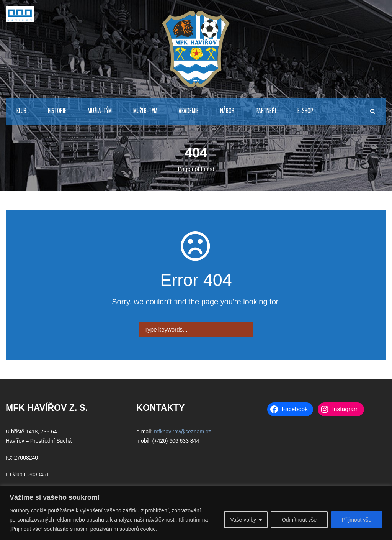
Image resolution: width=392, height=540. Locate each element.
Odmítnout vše (299, 520)
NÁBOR (227, 111)
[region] (196, 513)
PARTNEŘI (266, 111)
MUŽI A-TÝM (100, 111)
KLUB (21, 111)
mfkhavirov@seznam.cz (182, 432)
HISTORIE (57, 111)
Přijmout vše (357, 520)
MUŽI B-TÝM (145, 111)
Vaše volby (243, 520)
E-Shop (305, 111)
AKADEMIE (189, 111)
